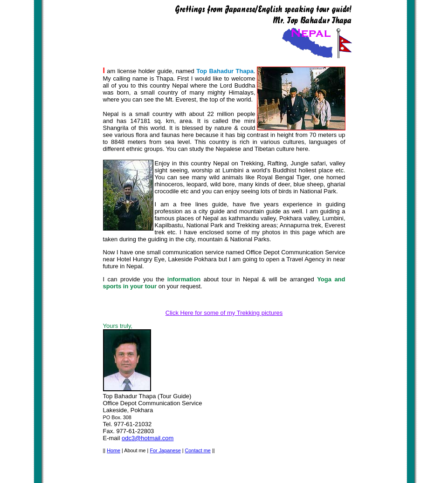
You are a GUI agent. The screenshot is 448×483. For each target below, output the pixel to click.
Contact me (198, 450)
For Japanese (165, 450)
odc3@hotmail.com (148, 438)
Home (114, 450)
